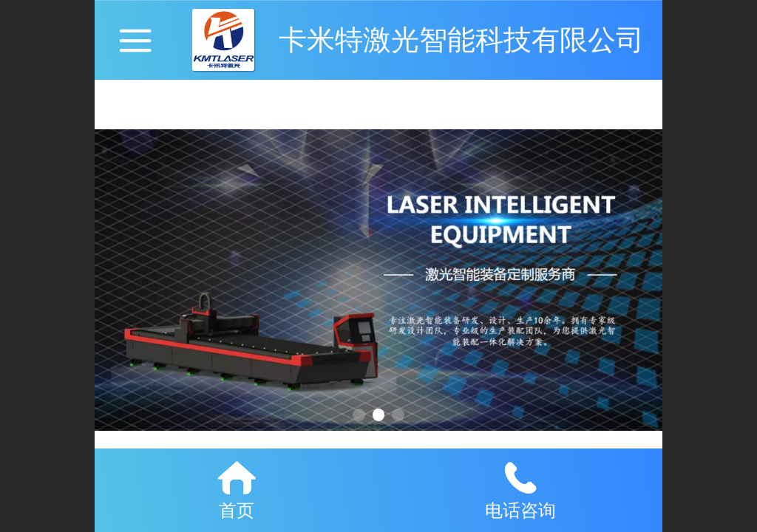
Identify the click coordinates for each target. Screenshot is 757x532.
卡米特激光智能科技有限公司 (461, 40)
